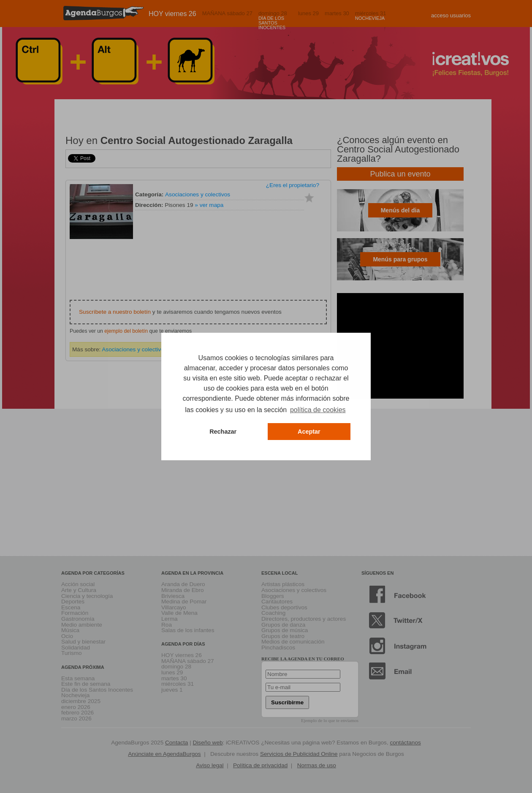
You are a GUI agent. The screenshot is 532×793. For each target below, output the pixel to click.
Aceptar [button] (309, 432)
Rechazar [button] (223, 432)
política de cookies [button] (318, 410)
